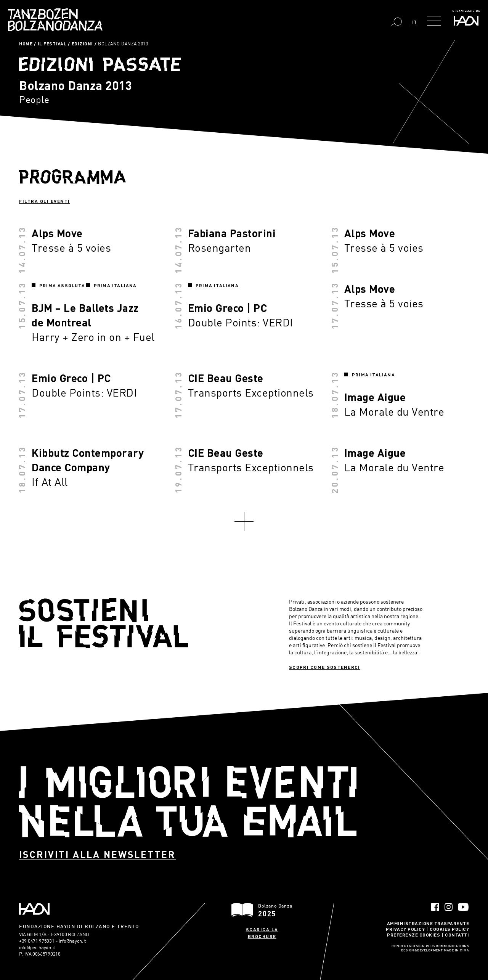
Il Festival (52, 43)
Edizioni (82, 43)
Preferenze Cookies (413, 935)
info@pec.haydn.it (37, 947)
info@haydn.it (72, 941)
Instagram (449, 907)
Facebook (435, 907)
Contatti (457, 935)
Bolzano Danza (55, 20)
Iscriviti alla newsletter (97, 854)
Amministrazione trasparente (428, 923)
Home (26, 43)
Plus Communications (448, 946)
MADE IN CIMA (456, 951)
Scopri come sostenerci (325, 667)
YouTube (463, 907)
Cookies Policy (449, 929)
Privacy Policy (405, 929)
